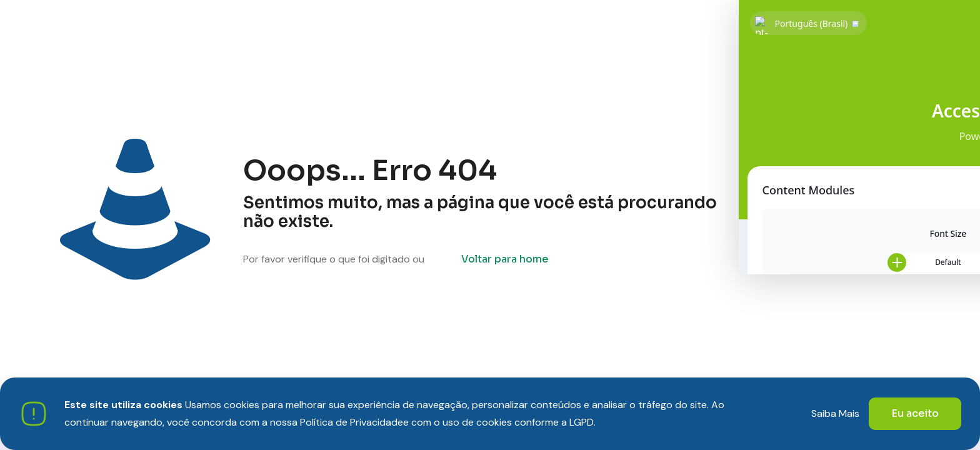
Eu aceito (915, 413)
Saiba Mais (835, 413)
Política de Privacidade (352, 422)
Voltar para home (505, 259)
